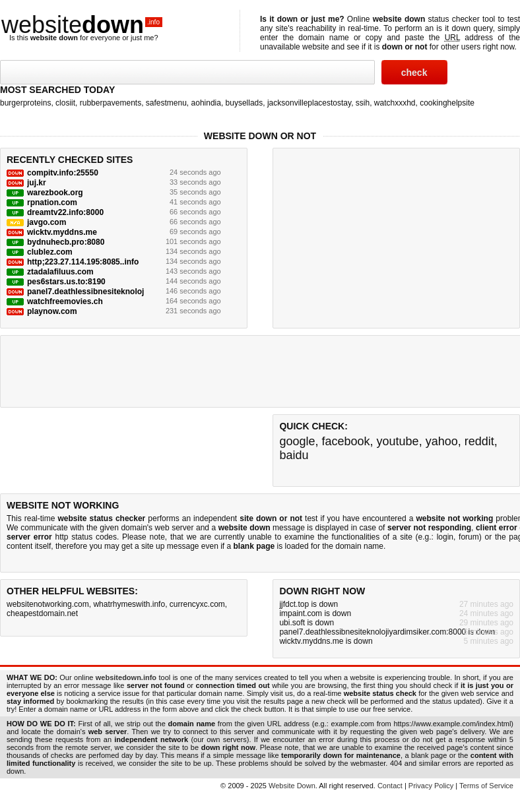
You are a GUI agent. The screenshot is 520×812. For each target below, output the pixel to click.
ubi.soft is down (307, 623)
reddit (479, 441)
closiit (65, 103)
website (82, 25)
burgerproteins (25, 103)
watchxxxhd (395, 103)
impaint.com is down (315, 613)
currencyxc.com (197, 604)
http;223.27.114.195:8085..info (83, 262)
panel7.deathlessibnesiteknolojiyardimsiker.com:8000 (128, 292)
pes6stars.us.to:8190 (66, 282)
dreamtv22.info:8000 (65, 212)
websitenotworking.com (48, 604)
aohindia (206, 103)
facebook (345, 441)
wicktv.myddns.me (62, 232)
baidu (294, 455)
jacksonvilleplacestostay (309, 103)
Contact (390, 786)
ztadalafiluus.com (60, 272)
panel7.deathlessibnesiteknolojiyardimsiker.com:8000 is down (387, 632)
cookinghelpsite (447, 103)
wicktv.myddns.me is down (326, 641)
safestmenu (166, 103)
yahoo (442, 441)
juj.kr (37, 183)
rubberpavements (111, 103)
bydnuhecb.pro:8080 (66, 242)
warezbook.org (55, 193)
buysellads (244, 103)
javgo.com (47, 222)
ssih (363, 103)
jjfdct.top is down (309, 604)
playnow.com (52, 311)
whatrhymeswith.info (129, 604)
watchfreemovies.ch (65, 301)
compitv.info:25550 (63, 173)
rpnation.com (52, 203)
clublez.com (50, 252)
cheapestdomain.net (42, 613)
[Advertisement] (378, 237)
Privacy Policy (431, 786)
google (297, 441)
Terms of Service (486, 786)
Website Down (292, 786)
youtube (398, 441)
